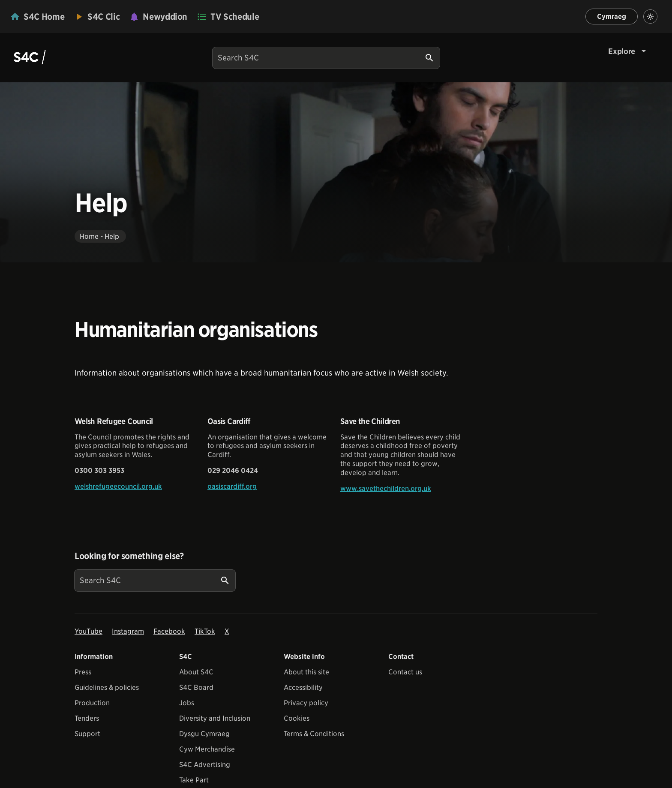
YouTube (88, 631)
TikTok (205, 631)
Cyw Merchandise (207, 749)
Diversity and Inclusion (215, 718)
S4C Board (196, 687)
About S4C (196, 672)
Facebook (169, 631)
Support (87, 734)
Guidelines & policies (107, 687)
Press (83, 672)
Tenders (87, 718)
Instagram (128, 631)
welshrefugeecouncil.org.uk (118, 486)
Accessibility (303, 687)
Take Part (194, 780)
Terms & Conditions (314, 734)
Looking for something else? (129, 556)
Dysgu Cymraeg (204, 734)
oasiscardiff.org (232, 486)
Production (92, 703)
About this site (306, 672)
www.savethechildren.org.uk (386, 489)
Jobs (187, 703)
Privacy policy (306, 703)
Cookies (297, 718)
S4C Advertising (205, 765)
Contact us (405, 672)
